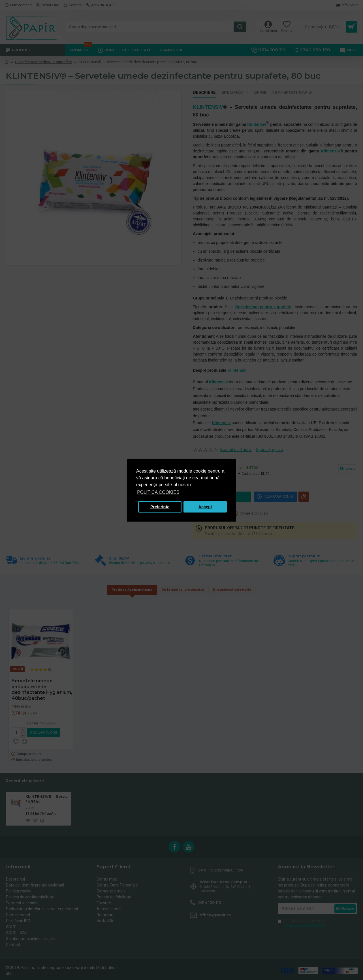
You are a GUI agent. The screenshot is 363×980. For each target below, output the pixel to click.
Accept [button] (205, 507)
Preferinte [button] (160, 507)
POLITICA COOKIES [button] (158, 492)
